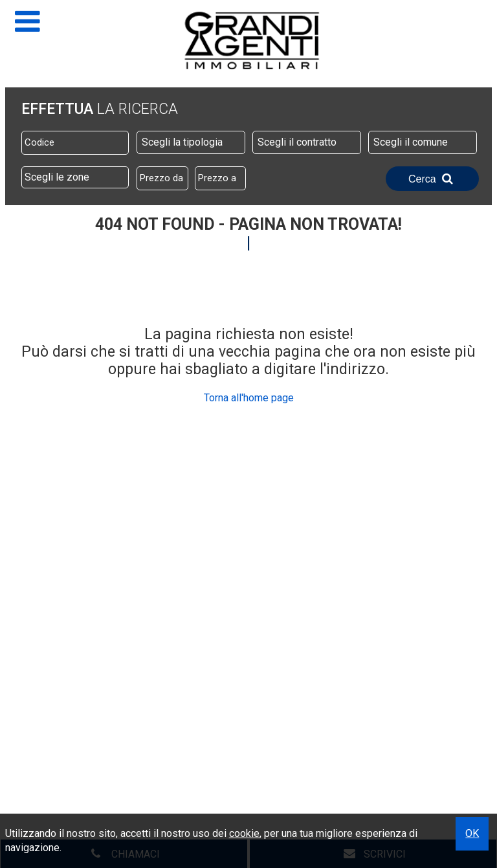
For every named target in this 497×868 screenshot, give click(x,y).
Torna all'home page (249, 398)
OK (472, 833)
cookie (244, 833)
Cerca (432, 179)
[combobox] (191, 142)
